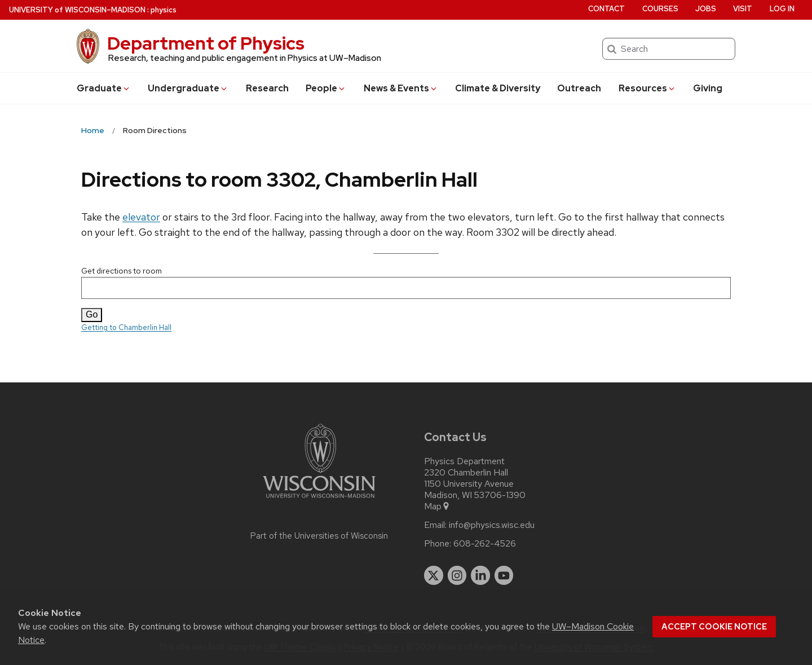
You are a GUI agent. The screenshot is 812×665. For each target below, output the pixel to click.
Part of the (319, 536)
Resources (647, 88)
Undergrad (188, 88)
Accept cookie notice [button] (714, 627)
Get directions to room (406, 282)
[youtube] (504, 575)
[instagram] (457, 575)
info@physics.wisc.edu (492, 525)
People (326, 88)
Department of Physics (206, 43)
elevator (141, 217)
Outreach (579, 88)
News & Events (401, 88)
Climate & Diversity (498, 88)
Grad (104, 88)
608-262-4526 (485, 544)
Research (267, 88)
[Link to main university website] (319, 500)
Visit (743, 9)
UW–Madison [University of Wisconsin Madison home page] (77, 10)
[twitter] (434, 575)
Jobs (706, 9)
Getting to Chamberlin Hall (126, 327)
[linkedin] (480, 575)
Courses (660, 9)
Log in (782, 9)
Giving (708, 88)
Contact (606, 9)
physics (164, 10)
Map (437, 507)
